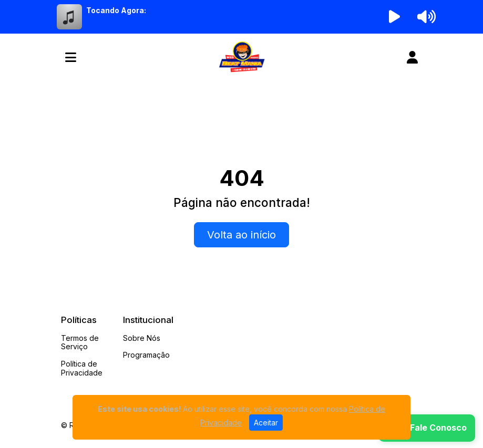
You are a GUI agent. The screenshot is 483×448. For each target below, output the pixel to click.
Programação (146, 355)
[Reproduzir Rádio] (394, 17)
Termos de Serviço (80, 342)
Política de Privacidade (82, 368)
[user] (412, 57)
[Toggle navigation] (71, 57)
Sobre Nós (142, 338)
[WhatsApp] (427, 428)
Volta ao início (241, 235)
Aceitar (266, 423)
